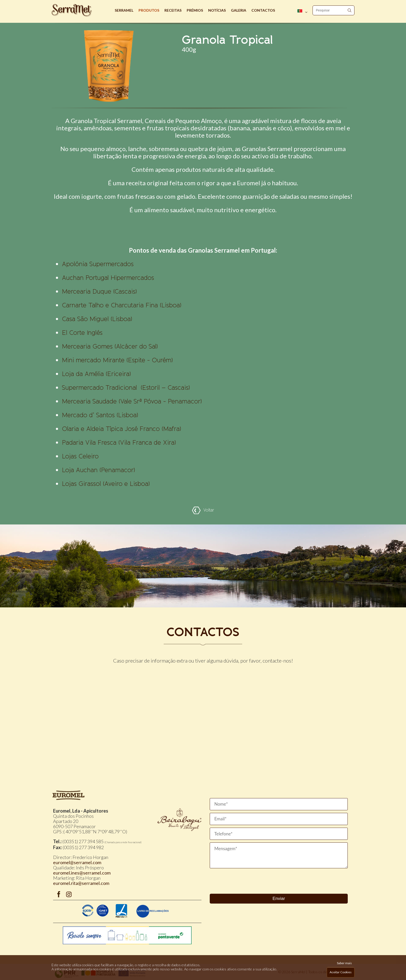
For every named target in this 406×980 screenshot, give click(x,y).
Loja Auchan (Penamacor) (98, 470)
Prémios (195, 10)
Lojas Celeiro (80, 456)
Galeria (239, 10)
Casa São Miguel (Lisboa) (97, 319)
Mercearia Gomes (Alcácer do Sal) (110, 346)
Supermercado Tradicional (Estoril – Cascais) (126, 388)
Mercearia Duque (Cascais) (99, 292)
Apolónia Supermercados (98, 264)
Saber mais (344, 963)
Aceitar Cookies (341, 972)
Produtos (149, 10)
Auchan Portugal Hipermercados (108, 278)
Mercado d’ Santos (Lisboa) (100, 415)
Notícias (217, 10)
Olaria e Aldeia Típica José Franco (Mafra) (121, 429)
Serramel (124, 10)
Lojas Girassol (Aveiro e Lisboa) (106, 484)
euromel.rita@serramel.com (81, 883)
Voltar (203, 510)
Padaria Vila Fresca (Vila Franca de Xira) (119, 443)
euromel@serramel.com (77, 862)
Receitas (173, 10)
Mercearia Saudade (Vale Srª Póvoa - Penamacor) (132, 401)
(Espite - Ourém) (117, 360)
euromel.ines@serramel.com (82, 873)
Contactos (263, 10)
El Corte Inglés (82, 333)
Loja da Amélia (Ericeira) (96, 374)
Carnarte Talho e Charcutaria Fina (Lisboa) (122, 305)
